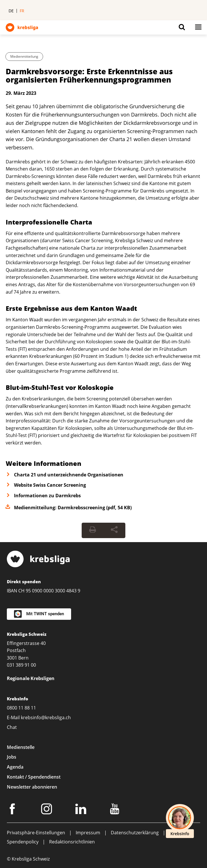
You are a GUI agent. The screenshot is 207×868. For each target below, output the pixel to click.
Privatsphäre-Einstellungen (36, 833)
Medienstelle (21, 747)
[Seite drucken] (93, 530)
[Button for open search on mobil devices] (182, 29)
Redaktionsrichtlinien (72, 842)
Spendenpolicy (23, 842)
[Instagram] (47, 810)
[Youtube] (115, 810)
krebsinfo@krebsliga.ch (46, 717)
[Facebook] (13, 810)
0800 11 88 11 (21, 708)
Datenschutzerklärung (135, 833)
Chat (12, 727)
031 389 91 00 (21, 665)
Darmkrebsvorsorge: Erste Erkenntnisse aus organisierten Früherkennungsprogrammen (89, 76)
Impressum (88, 833)
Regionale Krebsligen (31, 678)
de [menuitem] (11, 11)
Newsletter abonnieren (32, 787)
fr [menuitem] (22, 11)
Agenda (15, 767)
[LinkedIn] (82, 810)
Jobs (12, 757)
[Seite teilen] (114, 530)
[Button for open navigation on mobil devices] (198, 29)
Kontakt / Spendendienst (34, 777)
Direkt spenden (24, 582)
